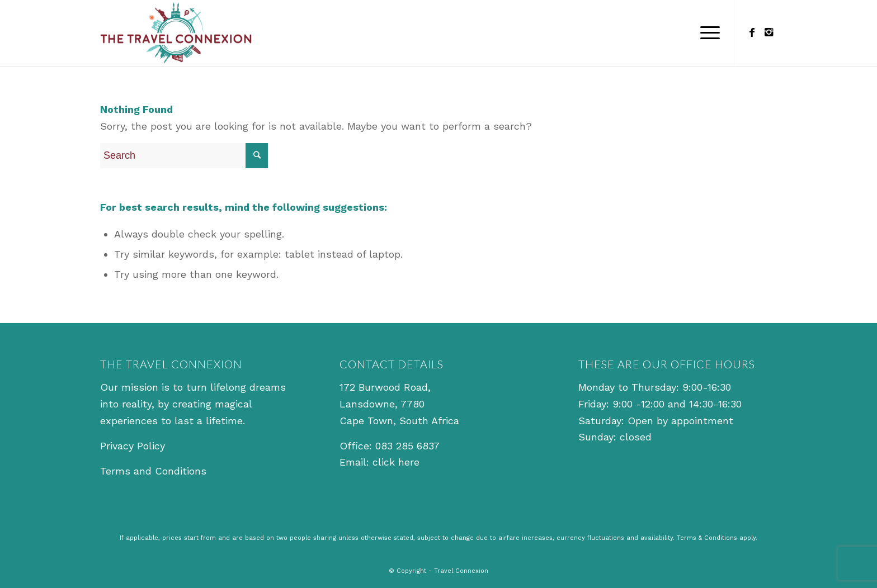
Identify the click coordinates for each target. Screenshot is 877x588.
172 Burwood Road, (385, 387)
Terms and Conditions (153, 471)
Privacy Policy (133, 446)
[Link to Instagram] (768, 32)
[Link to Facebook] (752, 32)
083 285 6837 (407, 446)
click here (396, 462)
